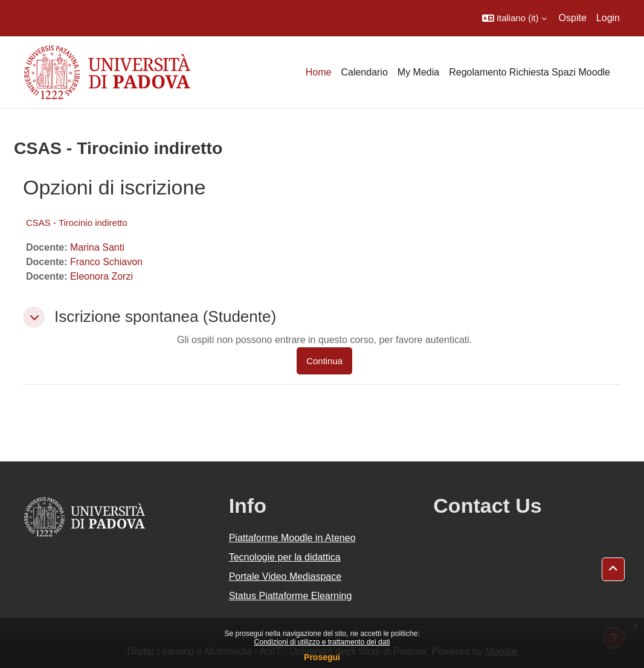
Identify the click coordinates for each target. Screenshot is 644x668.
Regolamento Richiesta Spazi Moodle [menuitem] (530, 72)
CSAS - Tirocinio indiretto (77, 223)
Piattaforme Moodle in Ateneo (292, 538)
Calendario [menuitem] (364, 72)
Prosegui (322, 657)
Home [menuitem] (319, 72)
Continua (324, 361)
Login (608, 18)
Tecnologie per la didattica (285, 557)
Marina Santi (97, 247)
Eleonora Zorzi (101, 276)
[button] (514, 18)
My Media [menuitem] (418, 72)
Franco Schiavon (106, 262)
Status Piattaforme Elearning (291, 596)
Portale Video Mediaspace (285, 576)
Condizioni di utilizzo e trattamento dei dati (322, 642)
